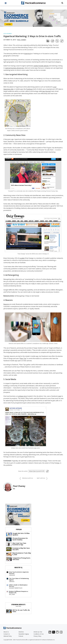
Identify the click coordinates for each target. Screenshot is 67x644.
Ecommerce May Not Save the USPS (18, 549)
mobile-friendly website (41, 66)
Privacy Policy (37, 636)
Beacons (6, 304)
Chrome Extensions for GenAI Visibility (17, 539)
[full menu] (6, 4)
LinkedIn (51, 632)
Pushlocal (29, 89)
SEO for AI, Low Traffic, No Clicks (18, 611)
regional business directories (14, 68)
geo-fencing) (47, 91)
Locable (22, 258)
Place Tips (23, 358)
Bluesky (58, 632)
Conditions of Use (39, 634)
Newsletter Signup (24, 634)
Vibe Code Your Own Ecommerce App (16, 544)
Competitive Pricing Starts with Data (18, 559)
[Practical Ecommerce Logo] (33, 3)
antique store (23, 396)
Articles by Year (38, 632)
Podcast (21, 636)
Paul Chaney (22, 40)
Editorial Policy (8, 636)
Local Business (8, 34)
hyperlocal (27, 54)
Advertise (21, 632)
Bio (14, 488)
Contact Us (7, 634)
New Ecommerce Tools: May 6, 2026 (19, 554)
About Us (6, 632)
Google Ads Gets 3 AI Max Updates (18, 534)
